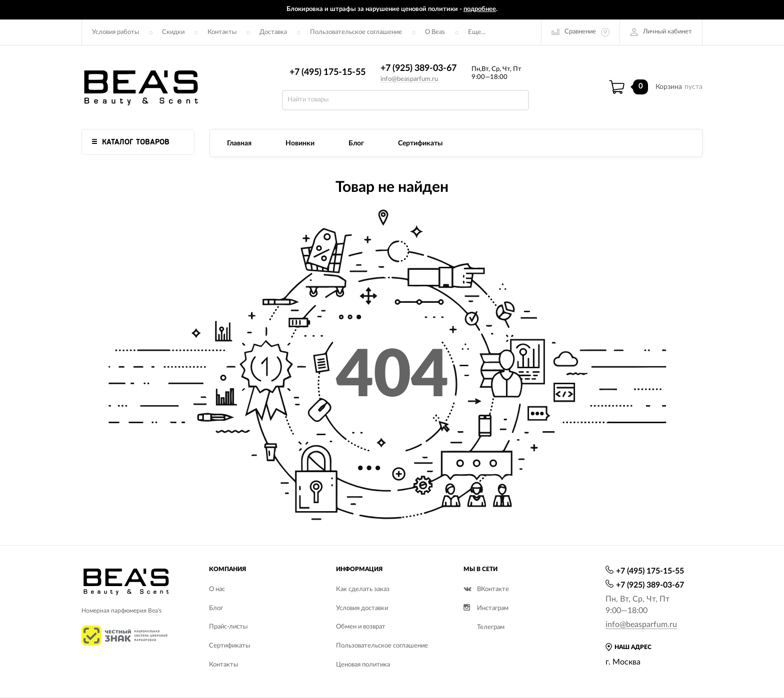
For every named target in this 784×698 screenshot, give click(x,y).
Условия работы (115, 32)
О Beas (435, 32)
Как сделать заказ (363, 589)
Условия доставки (362, 608)
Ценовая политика (363, 665)
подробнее (480, 9)
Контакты (222, 32)
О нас (217, 589)
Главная (239, 143)
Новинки (300, 143)
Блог (356, 143)
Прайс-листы (228, 627)
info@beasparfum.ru (409, 79)
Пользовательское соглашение (356, 32)
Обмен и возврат (361, 627)
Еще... (477, 32)
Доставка (273, 32)
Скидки (173, 32)
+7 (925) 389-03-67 (418, 68)
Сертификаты (420, 143)
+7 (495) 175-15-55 (327, 72)
